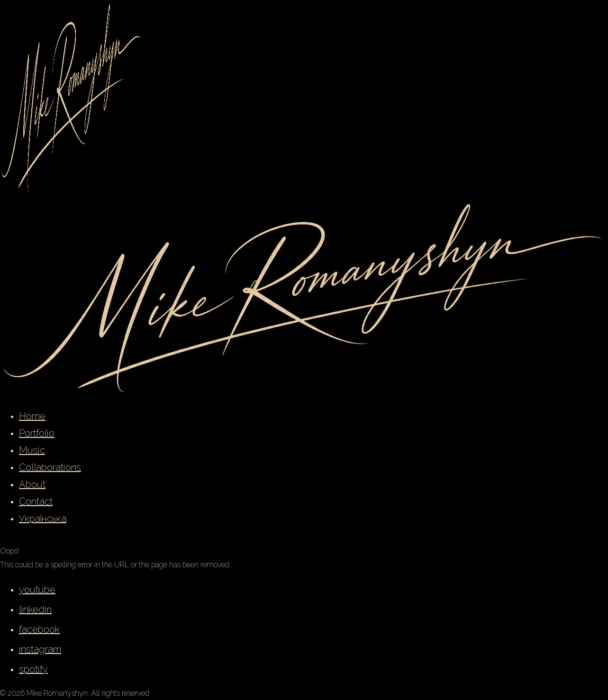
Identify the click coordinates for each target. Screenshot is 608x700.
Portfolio (37, 433)
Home (32, 416)
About (32, 484)
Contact (36, 501)
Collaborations (50, 467)
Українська (43, 518)
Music (32, 450)
